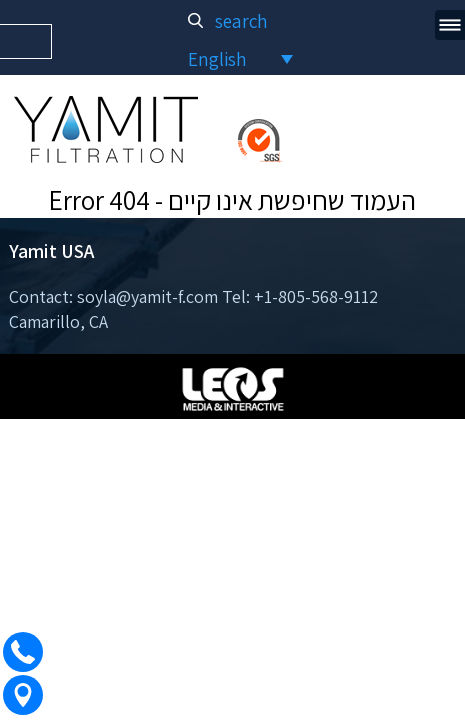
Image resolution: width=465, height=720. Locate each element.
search (232, 21)
